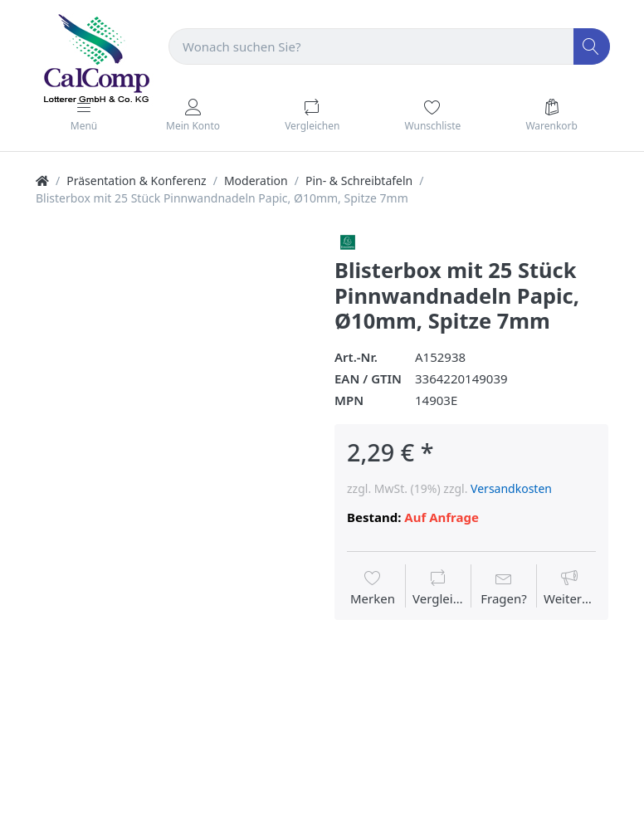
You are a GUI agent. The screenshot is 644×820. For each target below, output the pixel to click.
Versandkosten (511, 488)
